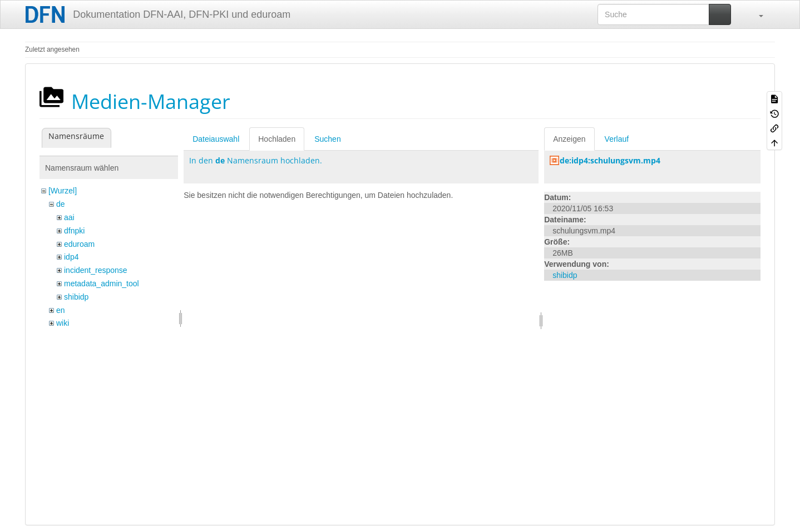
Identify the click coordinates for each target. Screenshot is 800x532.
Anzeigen (569, 139)
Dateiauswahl (216, 139)
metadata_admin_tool (102, 284)
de (61, 204)
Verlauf (617, 139)
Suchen (327, 139)
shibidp (76, 297)
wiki (63, 323)
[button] (755, 14)
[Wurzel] (63, 191)
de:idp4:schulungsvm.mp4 (610, 160)
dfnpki (74, 231)
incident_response (96, 270)
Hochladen (277, 139)
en (61, 310)
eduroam (79, 244)
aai (69, 217)
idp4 (71, 257)
